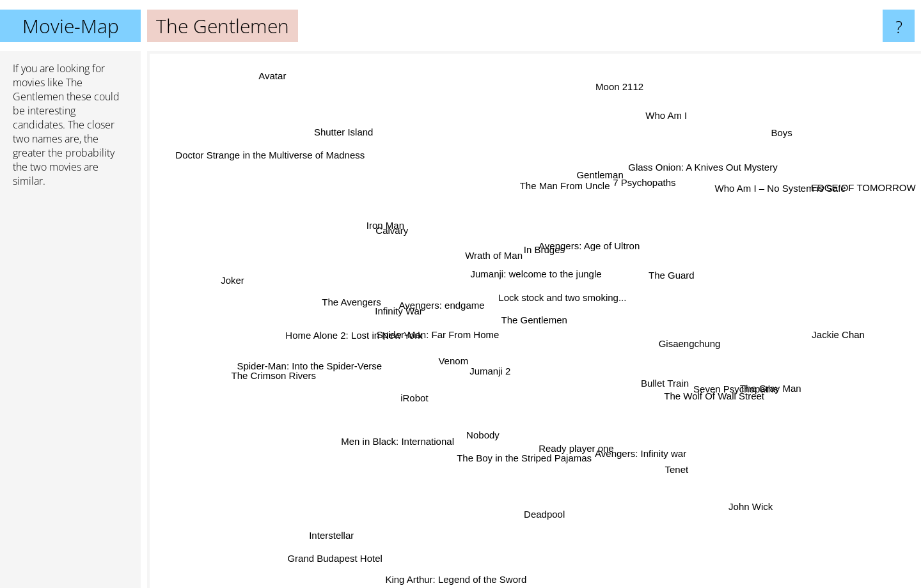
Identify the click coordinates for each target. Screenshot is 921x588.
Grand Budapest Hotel (335, 559)
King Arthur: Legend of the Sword (459, 579)
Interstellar (327, 544)
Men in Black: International (396, 439)
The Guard (666, 278)
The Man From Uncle (568, 177)
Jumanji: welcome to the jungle (549, 267)
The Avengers (354, 298)
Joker (233, 280)
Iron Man (383, 220)
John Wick (756, 516)
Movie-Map (71, 26)
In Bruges (540, 251)
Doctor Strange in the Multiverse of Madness (265, 145)
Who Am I (660, 120)
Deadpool (547, 522)
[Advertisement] (70, 393)
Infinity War (399, 306)
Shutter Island (341, 126)
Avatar (268, 69)
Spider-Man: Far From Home (438, 333)
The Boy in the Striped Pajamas (523, 456)
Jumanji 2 (500, 375)
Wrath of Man (493, 251)
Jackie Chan (852, 335)
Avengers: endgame (446, 304)
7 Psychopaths (642, 182)
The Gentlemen (534, 320)
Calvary (390, 235)
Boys (777, 136)
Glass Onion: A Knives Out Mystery (695, 166)
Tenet (685, 475)
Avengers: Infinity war (654, 457)
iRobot (415, 400)
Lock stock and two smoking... (563, 297)
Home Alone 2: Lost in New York (342, 335)
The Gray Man (762, 389)
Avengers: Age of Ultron (594, 241)
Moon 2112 (621, 79)
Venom (454, 363)
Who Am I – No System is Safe (788, 186)
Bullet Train (658, 385)
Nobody (477, 441)
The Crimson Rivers (274, 377)
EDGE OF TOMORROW (863, 191)
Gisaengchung (691, 348)
